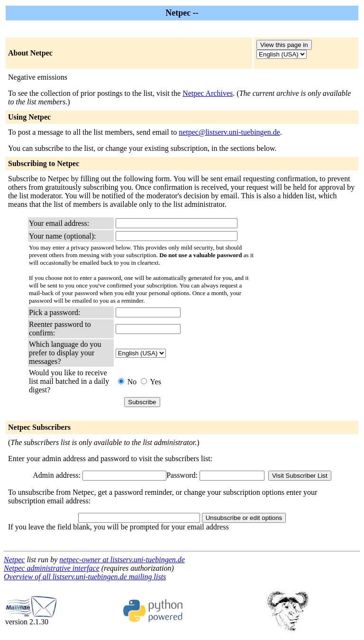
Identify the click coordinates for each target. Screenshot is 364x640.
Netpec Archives (208, 93)
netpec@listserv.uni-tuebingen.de (229, 132)
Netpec (14, 560)
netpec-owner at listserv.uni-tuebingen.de (122, 560)
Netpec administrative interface (52, 568)
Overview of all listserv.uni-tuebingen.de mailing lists (85, 577)
